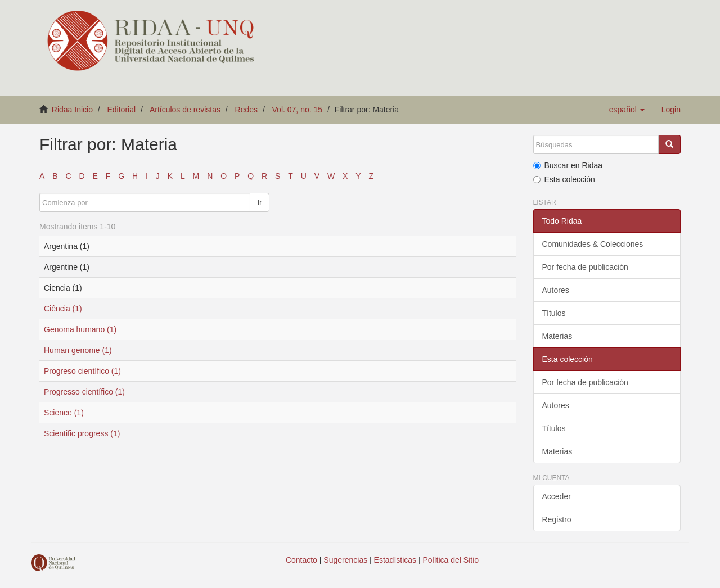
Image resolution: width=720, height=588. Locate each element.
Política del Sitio (451, 560)
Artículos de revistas (185, 110)
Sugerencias (345, 560)
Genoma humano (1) (80, 329)
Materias (557, 336)
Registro (557, 519)
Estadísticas (395, 560)
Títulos (554, 313)
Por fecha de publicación (585, 267)
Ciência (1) (63, 309)
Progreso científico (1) (82, 371)
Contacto (301, 560)
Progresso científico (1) (84, 392)
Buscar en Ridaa (568, 165)
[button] (627, 110)
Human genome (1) (78, 350)
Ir (260, 202)
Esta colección (564, 179)
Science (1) (64, 413)
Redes (246, 110)
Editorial (122, 110)
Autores (556, 290)
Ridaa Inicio (72, 110)
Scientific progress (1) (82, 433)
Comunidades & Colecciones (593, 244)
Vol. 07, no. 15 (298, 110)
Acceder (557, 496)
